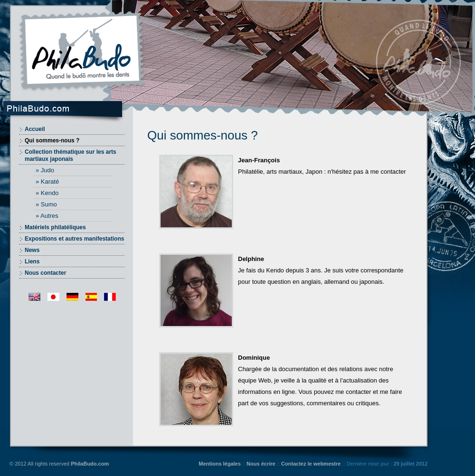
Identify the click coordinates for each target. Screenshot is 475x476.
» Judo (45, 170)
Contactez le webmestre (311, 464)
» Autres (47, 216)
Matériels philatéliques (55, 227)
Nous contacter (45, 273)
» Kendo (47, 193)
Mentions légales (220, 464)
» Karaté (47, 182)
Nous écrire (261, 464)
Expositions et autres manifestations (74, 239)
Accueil (35, 129)
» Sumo (46, 204)
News (32, 250)
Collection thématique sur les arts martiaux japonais (71, 155)
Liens (32, 261)
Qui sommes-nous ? (52, 140)
